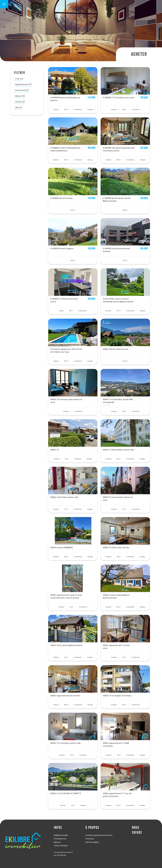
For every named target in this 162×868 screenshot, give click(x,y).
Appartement (23, 84)
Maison (20, 96)
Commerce (22, 90)
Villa (18, 108)
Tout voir (19, 79)
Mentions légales (92, 842)
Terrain (20, 102)
